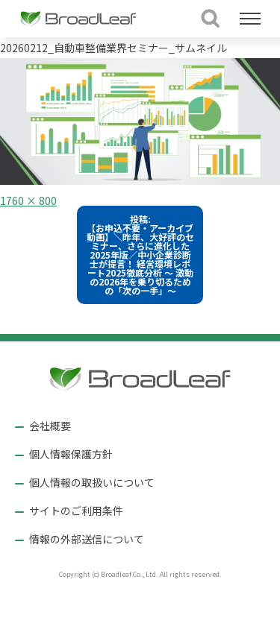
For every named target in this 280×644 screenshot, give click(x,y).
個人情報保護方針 (71, 454)
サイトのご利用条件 (76, 511)
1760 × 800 (28, 201)
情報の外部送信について (87, 539)
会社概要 (50, 426)
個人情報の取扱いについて (92, 482)
